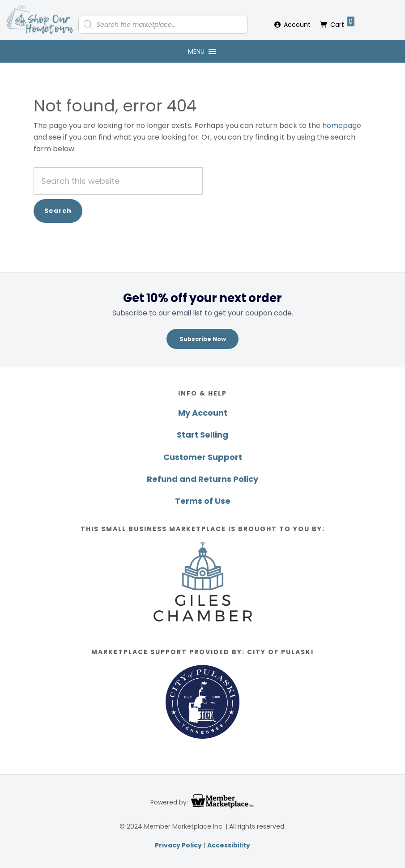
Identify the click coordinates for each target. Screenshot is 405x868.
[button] (196, 51)
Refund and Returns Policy (202, 479)
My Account (203, 413)
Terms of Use (203, 501)
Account (297, 25)
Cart (342, 23)
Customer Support (203, 457)
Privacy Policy (178, 845)
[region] (202, 320)
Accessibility (229, 845)
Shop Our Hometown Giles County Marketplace (40, 20)
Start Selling (202, 435)
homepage (342, 126)
